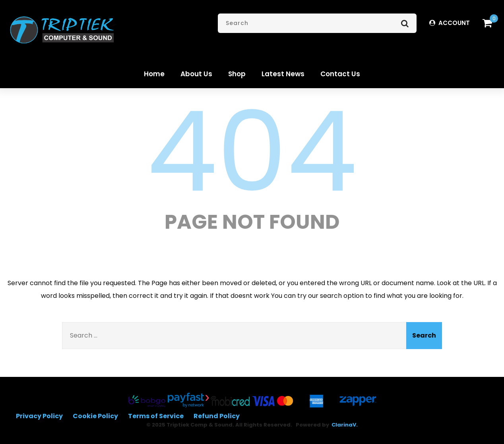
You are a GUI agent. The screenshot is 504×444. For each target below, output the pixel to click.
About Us (196, 74)
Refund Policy (217, 416)
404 (252, 152)
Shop (237, 74)
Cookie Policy (95, 416)
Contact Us (340, 74)
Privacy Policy (39, 416)
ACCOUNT (450, 23)
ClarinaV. (345, 425)
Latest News (283, 74)
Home (154, 74)
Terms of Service (156, 416)
